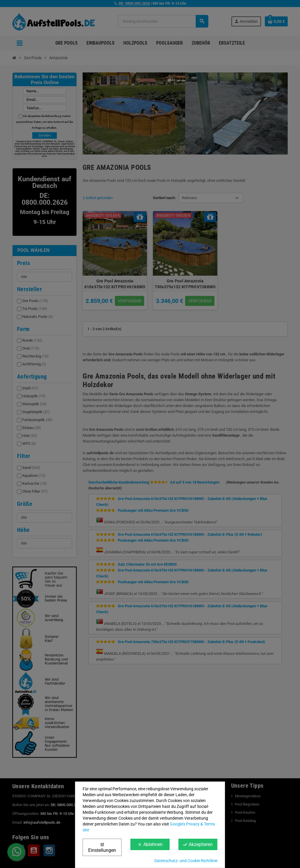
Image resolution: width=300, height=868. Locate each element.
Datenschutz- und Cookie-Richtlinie (186, 861)
